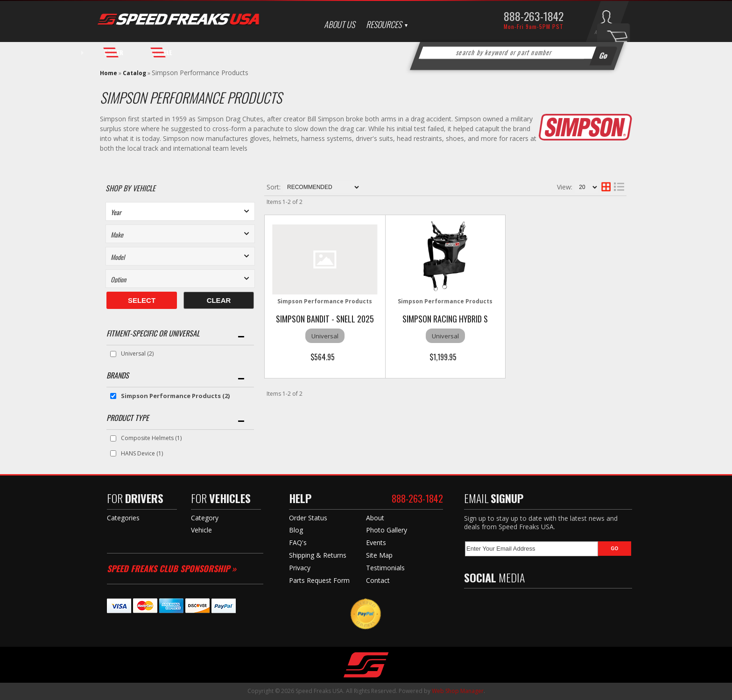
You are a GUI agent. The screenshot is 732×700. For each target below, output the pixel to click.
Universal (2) (137, 353)
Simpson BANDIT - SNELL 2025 (325, 319)
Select (142, 300)
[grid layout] (606, 187)
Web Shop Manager (458, 691)
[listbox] (180, 211)
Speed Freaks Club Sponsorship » (172, 568)
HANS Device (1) (142, 453)
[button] (517, 53)
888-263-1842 (534, 16)
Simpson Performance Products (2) (175, 396)
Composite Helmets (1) (151, 438)
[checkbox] (113, 354)
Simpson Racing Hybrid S (445, 319)
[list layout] (619, 187)
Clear (219, 300)
